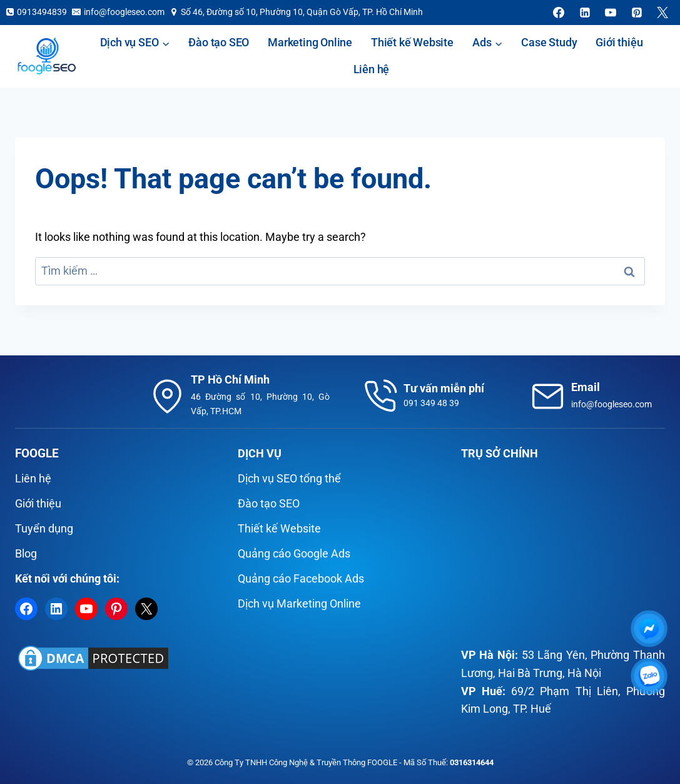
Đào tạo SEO (219, 42)
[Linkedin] (585, 13)
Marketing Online (310, 42)
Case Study (549, 42)
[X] (662, 13)
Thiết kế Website (412, 42)
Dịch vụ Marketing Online (299, 603)
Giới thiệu (619, 42)
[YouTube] (611, 13)
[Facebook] (559, 13)
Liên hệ (372, 69)
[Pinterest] (637, 13)
